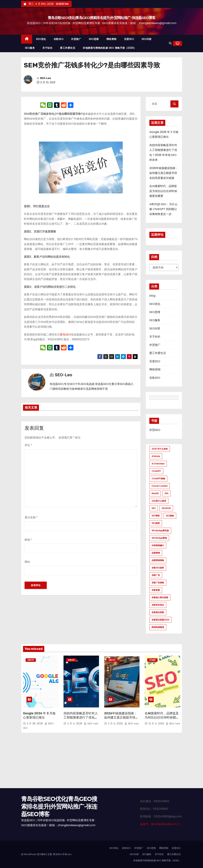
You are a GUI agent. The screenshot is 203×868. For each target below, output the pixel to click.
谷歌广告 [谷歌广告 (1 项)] (156, 575)
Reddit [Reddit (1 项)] (155, 493)
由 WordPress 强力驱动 (34, 854)
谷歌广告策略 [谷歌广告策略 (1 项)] (158, 583)
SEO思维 (94, 39)
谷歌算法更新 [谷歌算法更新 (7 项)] (158, 612)
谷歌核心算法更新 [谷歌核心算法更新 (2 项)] (160, 597)
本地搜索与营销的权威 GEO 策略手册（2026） (109, 48)
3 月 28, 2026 (35, 724)
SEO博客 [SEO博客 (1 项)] (156, 516)
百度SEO (129, 39)
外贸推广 (76, 39)
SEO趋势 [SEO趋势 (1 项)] (156, 523)
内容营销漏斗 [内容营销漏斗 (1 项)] (158, 545)
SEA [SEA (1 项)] (166, 493)
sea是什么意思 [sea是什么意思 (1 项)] (159, 501)
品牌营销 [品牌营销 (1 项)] (156, 553)
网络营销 (111, 39)
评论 (28, 445)
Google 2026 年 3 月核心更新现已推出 (39, 715)
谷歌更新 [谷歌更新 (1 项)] (156, 590)
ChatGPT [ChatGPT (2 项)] (156, 471)
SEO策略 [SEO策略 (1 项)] (170, 516)
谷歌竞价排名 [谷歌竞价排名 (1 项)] (158, 605)
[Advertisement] (101, 762)
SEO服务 (30, 48)
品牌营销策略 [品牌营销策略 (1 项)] (158, 560)
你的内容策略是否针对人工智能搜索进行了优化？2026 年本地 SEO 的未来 (81, 717)
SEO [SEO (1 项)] (154, 508)
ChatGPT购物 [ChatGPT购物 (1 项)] (158, 479)
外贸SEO (155, 430)
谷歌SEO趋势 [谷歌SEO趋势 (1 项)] (158, 568)
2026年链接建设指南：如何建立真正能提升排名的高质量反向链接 (164, 173)
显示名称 (31, 517)
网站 (27, 562)
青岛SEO (65, 335)
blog (152, 296)
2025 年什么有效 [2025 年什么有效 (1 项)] (160, 449)
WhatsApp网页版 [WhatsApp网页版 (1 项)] (160, 531)
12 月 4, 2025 (157, 724)
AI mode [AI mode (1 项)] (156, 456)
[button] (170, 43)
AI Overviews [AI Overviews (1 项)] (158, 464)
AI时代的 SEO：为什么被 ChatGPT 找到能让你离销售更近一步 (163, 209)
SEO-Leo (45, 78)
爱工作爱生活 (68, 48)
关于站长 (47, 48)
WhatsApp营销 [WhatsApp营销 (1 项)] (159, 538)
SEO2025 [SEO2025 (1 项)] (166, 508)
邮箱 (28, 540)
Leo (69, 854)
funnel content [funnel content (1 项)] (160, 486)
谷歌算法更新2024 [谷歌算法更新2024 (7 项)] (160, 620)
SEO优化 (41, 39)
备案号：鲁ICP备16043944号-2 (160, 824)
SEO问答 (147, 39)
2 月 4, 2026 (75, 724)
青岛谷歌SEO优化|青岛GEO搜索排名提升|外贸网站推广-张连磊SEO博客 (101, 18)
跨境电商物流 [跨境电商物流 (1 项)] (158, 627)
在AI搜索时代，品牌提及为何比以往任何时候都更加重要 (163, 191)
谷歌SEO (59, 39)
